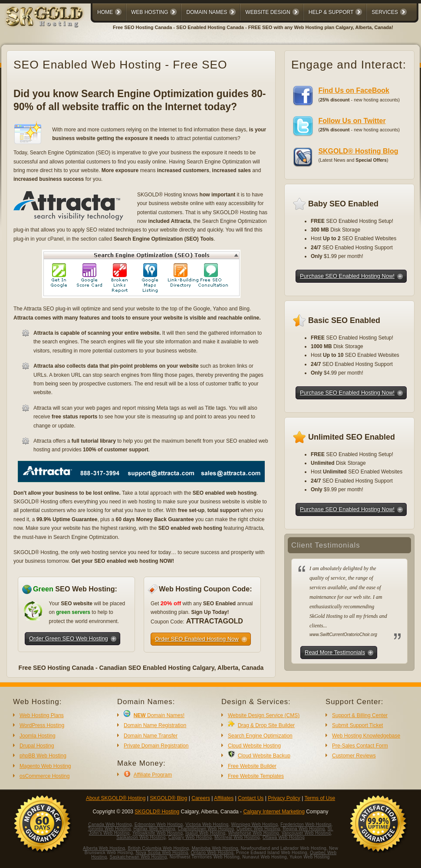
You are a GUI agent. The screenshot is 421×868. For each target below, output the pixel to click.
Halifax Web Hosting (154, 829)
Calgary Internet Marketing (274, 812)
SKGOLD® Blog (168, 798)
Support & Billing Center (360, 715)
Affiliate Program (153, 775)
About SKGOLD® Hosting (116, 798)
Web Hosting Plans (42, 715)
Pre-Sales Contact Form (360, 746)
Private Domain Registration (156, 746)
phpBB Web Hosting (43, 756)
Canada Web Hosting (110, 824)
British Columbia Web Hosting (158, 848)
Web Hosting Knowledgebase (366, 736)
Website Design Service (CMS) (264, 715)
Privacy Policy (284, 798)
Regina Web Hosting (304, 829)
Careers (201, 798)
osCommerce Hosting (44, 776)
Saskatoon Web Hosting (141, 837)
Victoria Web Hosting (207, 824)
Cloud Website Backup (264, 756)
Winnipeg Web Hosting (255, 824)
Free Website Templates (256, 776)
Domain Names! (159, 715)
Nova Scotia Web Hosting (162, 853)
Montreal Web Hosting (237, 837)
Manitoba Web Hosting (215, 848)
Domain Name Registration (155, 725)
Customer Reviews (354, 756)
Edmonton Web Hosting (159, 824)
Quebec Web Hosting (258, 829)
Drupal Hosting (37, 746)
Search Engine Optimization (260, 736)
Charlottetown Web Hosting (206, 829)
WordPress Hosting (42, 725)
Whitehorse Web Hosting (254, 833)
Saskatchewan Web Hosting (138, 857)
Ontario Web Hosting (212, 853)
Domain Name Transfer (151, 736)
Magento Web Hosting (45, 766)
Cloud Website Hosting (254, 746)
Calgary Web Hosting (190, 837)
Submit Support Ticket (357, 725)
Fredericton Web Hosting (306, 824)
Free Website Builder (252, 766)
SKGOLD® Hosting (157, 812)
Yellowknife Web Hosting (158, 833)
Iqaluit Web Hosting (205, 833)
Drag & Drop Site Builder (266, 725)
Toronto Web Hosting (109, 829)
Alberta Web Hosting (104, 848)
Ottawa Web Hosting (284, 837)
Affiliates (224, 798)
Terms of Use (320, 798)
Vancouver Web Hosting (306, 833)
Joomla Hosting (38, 736)
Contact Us (251, 798)
